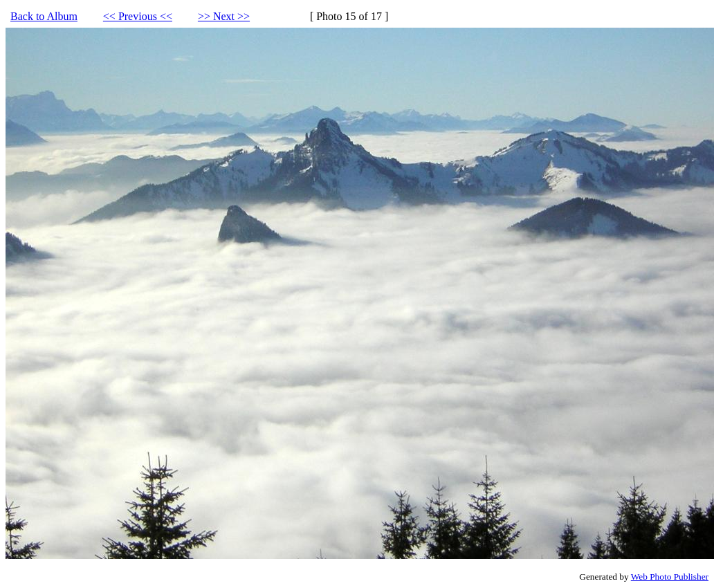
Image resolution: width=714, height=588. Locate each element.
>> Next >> (224, 16)
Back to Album (44, 16)
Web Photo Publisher (670, 577)
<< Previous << (138, 16)
